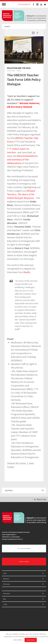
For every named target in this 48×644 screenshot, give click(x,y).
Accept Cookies (31, 640)
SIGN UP (28, 4)
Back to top (40, 499)
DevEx (27, 272)
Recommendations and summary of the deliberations (22, 159)
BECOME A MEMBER (24, 562)
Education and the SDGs (19, 68)
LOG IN (20, 4)
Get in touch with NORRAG (24, 548)
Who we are (7, 584)
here (20, 640)
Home (5, 573)
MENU (4, 4)
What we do (7, 594)
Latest (5, 604)
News (19, 71)
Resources (6, 579)
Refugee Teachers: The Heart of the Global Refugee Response (21, 194)
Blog (4, 599)
